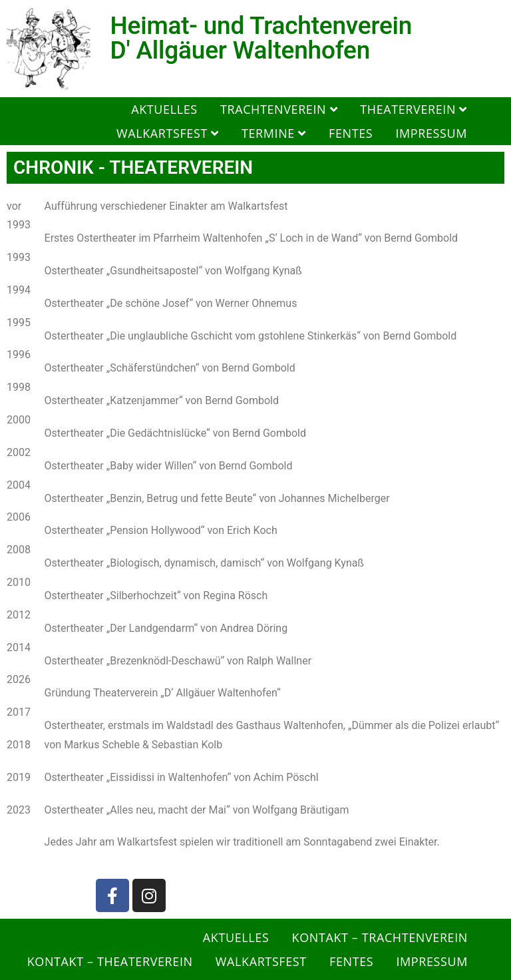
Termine (274, 133)
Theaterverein (414, 109)
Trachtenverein (279, 109)
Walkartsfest (168, 133)
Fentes (351, 133)
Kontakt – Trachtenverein (380, 937)
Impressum (431, 133)
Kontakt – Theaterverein (110, 961)
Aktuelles (164, 109)
